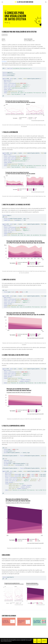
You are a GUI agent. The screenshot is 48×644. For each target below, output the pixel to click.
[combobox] (46, 2)
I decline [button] (39, 641)
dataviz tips (5, 35)
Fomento (4, 61)
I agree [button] (35, 641)
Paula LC (4, 41)
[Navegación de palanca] (2, 2)
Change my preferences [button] (44, 641)
